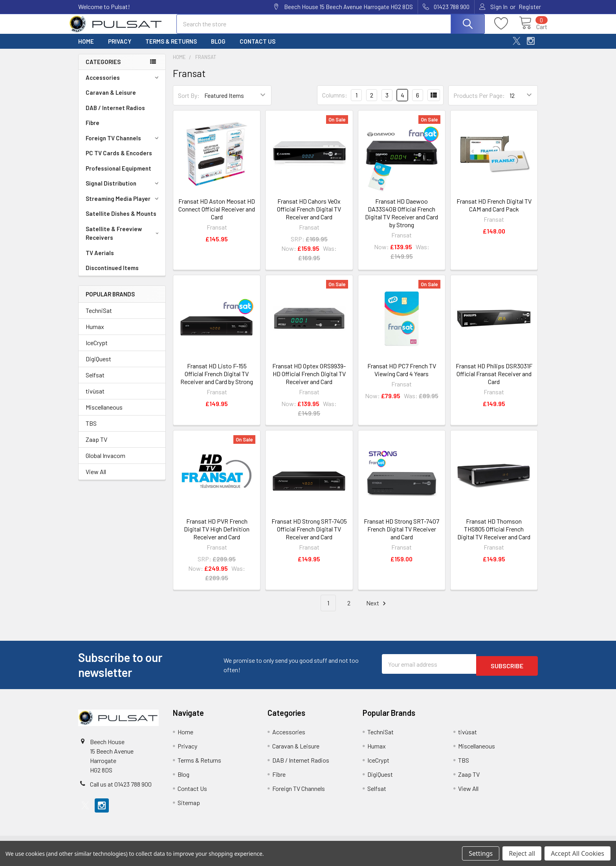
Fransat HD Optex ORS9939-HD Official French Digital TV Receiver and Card (309, 381)
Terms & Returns (171, 48)
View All (96, 479)
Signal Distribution (123, 190)
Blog (218, 48)
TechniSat (99, 317)
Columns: (335, 102)
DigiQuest (98, 366)
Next (377, 610)
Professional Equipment (118, 175)
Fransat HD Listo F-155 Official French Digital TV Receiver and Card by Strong (217, 381)
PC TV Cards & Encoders (119, 160)
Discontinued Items (112, 275)
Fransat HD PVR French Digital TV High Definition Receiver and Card (217, 536)
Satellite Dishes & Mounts (121, 221)
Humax (95, 334)
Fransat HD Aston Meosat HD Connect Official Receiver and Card (217, 216)
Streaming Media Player (123, 206)
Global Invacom (105, 462)
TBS (91, 430)
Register (530, 7)
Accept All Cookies (577, 853)
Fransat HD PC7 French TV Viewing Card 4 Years (402, 377)
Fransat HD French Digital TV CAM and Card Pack (494, 212)
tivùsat (95, 398)
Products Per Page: (479, 102)
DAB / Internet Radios (115, 115)
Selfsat (95, 382)
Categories (103, 69)
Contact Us (258, 48)
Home (86, 48)
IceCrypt (97, 350)
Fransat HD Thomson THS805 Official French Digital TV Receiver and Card (494, 536)
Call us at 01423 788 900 (121, 791)
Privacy (120, 48)
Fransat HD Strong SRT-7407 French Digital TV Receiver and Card (401, 536)
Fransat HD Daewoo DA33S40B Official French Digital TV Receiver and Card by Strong (401, 220)
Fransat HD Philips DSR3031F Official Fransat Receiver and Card (494, 381)
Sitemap (189, 810)
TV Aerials (100, 260)
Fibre (93, 130)
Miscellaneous (104, 414)
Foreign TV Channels (123, 145)
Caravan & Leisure (111, 99)
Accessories (123, 85)
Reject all (522, 853)
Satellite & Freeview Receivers (124, 240)
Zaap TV (96, 446)
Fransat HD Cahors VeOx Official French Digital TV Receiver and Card (309, 216)
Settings (481, 853)
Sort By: (189, 102)
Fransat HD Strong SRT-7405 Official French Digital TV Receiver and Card (309, 536)
